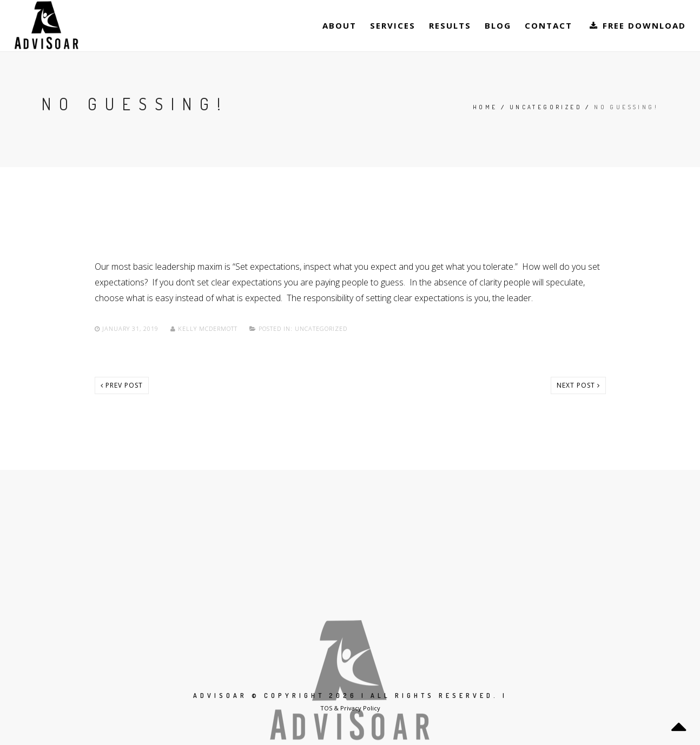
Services (393, 25)
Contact (549, 25)
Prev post (122, 385)
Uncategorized (546, 107)
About (339, 25)
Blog (498, 25)
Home (485, 107)
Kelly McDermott (205, 328)
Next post (578, 385)
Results (450, 25)
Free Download (637, 25)
